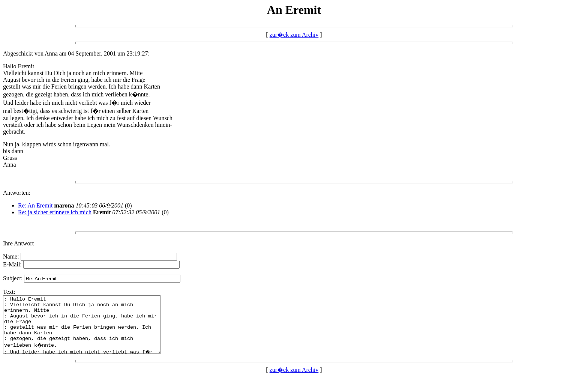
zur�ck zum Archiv (294, 35)
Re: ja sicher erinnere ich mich (55, 212)
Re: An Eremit (35, 205)
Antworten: (17, 193)
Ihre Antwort (18, 243)
